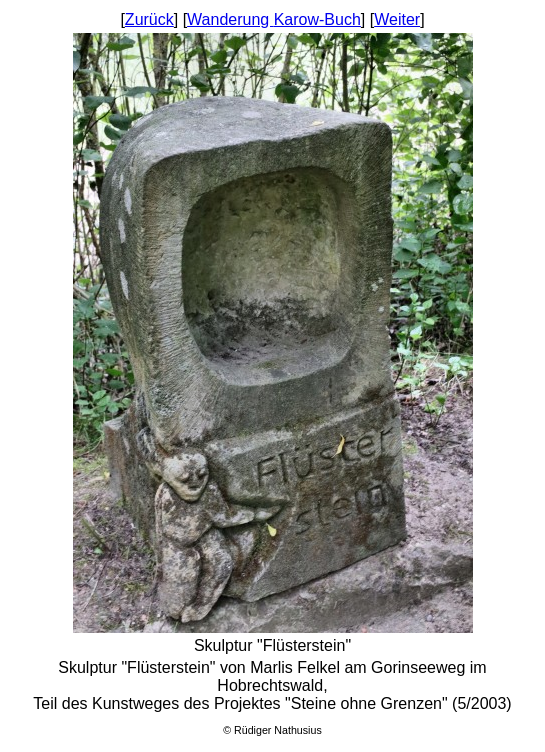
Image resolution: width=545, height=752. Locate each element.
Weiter (397, 19)
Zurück (149, 19)
